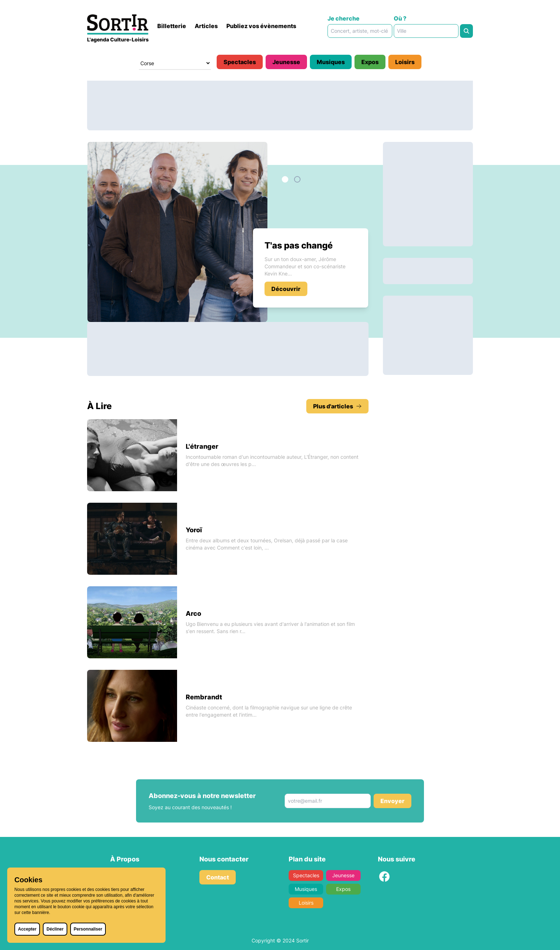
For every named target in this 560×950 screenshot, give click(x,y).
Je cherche (344, 18)
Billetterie (172, 26)
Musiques (331, 62)
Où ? (400, 18)
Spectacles (240, 62)
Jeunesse (286, 62)
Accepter (27, 929)
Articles (206, 26)
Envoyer (392, 801)
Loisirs (405, 62)
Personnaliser (88, 929)
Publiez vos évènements (261, 26)
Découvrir (286, 289)
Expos (370, 62)
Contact (218, 877)
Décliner (55, 929)
